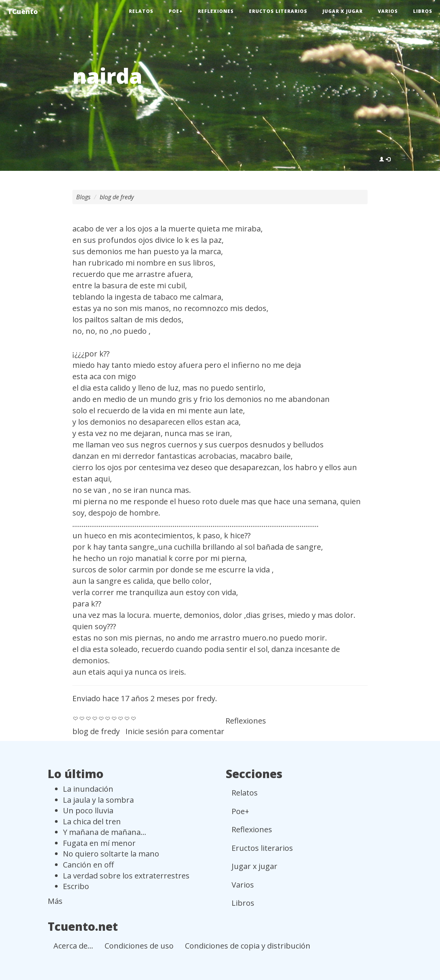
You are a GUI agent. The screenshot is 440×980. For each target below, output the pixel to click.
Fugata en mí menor (99, 843)
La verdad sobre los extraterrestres (126, 876)
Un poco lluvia (88, 810)
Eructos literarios (278, 11)
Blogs (83, 197)
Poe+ (176, 11)
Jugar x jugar (343, 11)
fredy (206, 698)
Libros (423, 11)
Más (55, 901)
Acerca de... (73, 946)
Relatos (141, 11)
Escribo (76, 886)
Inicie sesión (147, 731)
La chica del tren (92, 821)
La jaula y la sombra (98, 800)
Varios (388, 11)
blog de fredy (117, 197)
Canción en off (88, 865)
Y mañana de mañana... (105, 832)
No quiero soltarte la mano (111, 854)
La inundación (88, 789)
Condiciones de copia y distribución (248, 946)
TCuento (23, 11)
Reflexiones (216, 11)
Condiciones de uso (139, 946)
